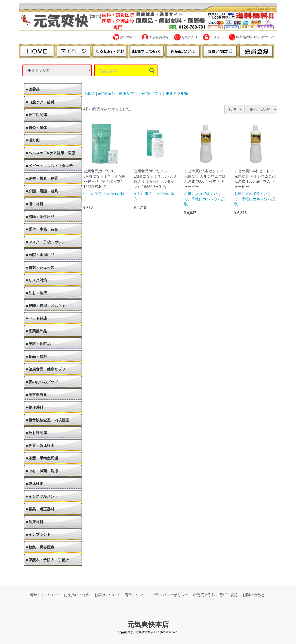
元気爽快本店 (148, 625)
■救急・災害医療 (40, 547)
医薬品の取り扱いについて (252, 37)
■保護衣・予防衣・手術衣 (48, 560)
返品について (136, 595)
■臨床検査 (35, 484)
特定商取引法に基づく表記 (216, 595)
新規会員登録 (155, 37)
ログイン (213, 37)
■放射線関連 (37, 433)
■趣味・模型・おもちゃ (46, 306)
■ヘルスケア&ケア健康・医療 (51, 153)
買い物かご (125, 37)
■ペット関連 (37, 318)
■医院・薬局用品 (40, 255)
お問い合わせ (253, 595)
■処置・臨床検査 (40, 445)
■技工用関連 (37, 115)
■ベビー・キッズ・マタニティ (51, 166)
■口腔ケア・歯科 (40, 102)
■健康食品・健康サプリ (46, 369)
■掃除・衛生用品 (40, 217)
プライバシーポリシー (170, 595)
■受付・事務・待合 (42, 229)
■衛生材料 (35, 204)
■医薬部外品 (37, 331)
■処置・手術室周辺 (42, 458)
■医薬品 (33, 89)
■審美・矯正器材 (40, 509)
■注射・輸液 (37, 293)
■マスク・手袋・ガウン (46, 242)
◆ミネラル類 (177, 94)
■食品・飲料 (37, 356)
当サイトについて (44, 595)
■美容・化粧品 (38, 344)
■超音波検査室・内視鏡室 (48, 420)
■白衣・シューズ (40, 267)
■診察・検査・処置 (42, 178)
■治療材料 (35, 522)
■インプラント (38, 535)
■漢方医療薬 (37, 395)
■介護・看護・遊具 (42, 191)
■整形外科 (35, 407)
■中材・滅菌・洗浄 (42, 471)
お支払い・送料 (77, 595)
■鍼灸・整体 (37, 128)
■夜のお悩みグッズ (42, 382)
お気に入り (186, 37)
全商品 (89, 94)
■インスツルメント (42, 496)
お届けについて (107, 595)
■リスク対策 (37, 280)
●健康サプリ (151, 94)
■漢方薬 (33, 140)
